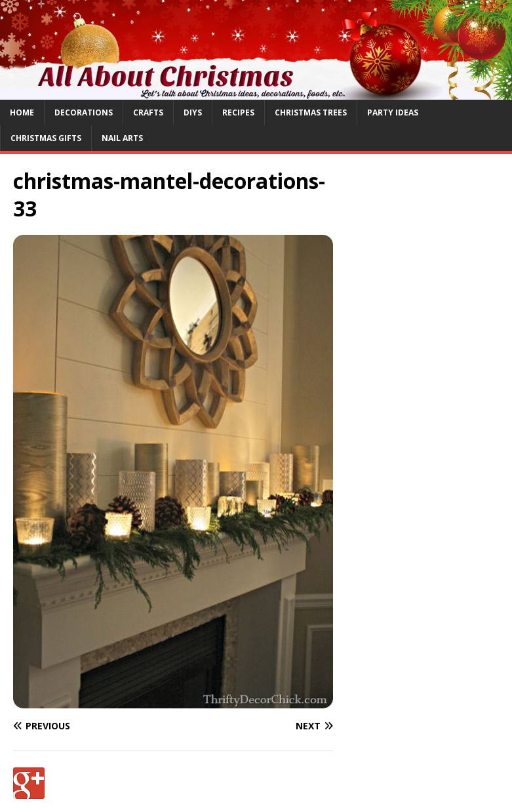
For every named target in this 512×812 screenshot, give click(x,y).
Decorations (84, 112)
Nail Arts (122, 138)
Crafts (148, 112)
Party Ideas (393, 112)
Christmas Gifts (46, 138)
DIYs (193, 112)
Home (22, 112)
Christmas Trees (311, 112)
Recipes (238, 112)
